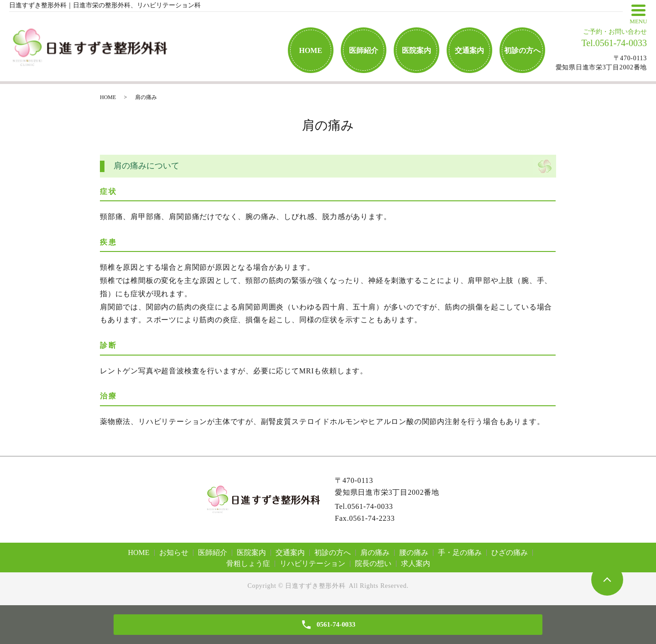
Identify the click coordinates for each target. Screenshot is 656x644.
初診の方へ (522, 50)
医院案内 (417, 50)
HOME (310, 50)
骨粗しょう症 (248, 563)
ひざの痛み (510, 552)
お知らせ (174, 552)
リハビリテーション (312, 563)
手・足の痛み (460, 552)
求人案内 (416, 563)
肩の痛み (375, 552)
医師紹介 (364, 50)
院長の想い (373, 563)
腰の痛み (414, 552)
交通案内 (469, 50)
